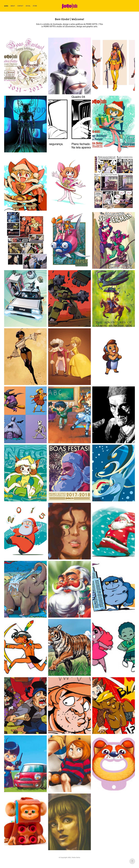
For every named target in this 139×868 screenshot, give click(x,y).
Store (35, 6)
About (13, 6)
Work (6, 6)
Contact (20, 6)
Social (28, 6)
